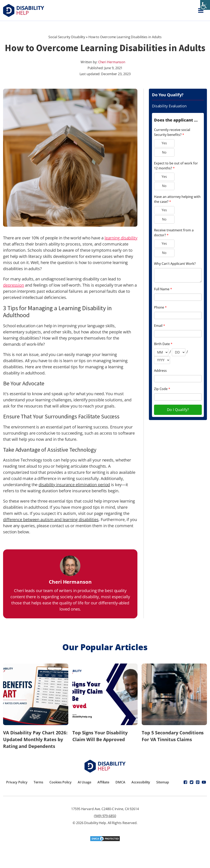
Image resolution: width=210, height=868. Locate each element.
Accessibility (141, 782)
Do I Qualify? (178, 410)
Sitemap (163, 782)
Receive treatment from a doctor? (174, 233)
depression (14, 285)
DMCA (120, 782)
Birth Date (163, 344)
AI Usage (84, 782)
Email (160, 326)
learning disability (121, 238)
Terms (39, 782)
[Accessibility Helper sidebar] (205, 5)
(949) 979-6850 (105, 816)
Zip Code (162, 389)
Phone (160, 307)
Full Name (163, 289)
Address (160, 371)
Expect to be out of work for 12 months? (176, 166)
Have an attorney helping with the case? (177, 199)
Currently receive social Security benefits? (172, 132)
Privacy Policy (17, 782)
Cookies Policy (60, 782)
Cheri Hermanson (112, 62)
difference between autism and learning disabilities (51, 520)
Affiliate (103, 782)
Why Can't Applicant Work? (175, 264)
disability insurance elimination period (74, 485)
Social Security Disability (67, 37)
